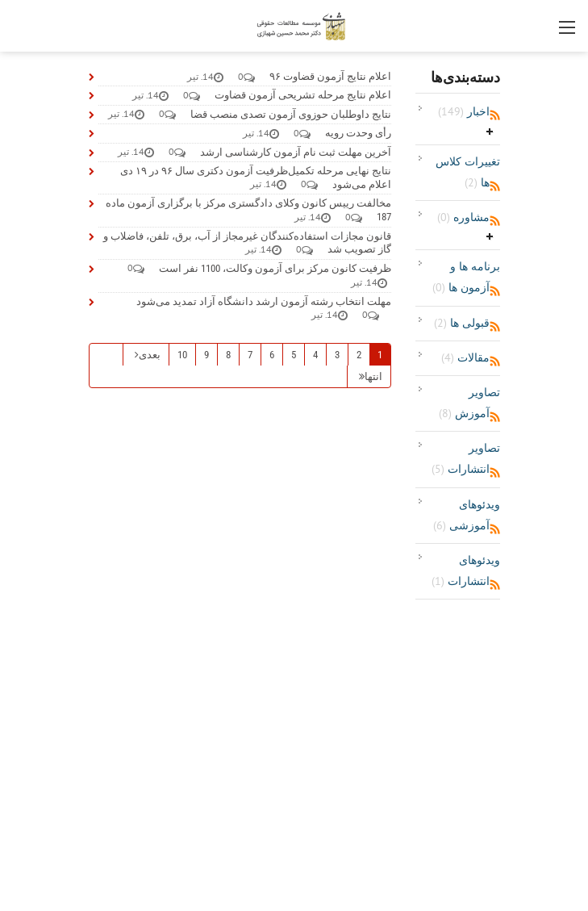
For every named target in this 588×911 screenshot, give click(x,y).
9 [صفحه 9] (206, 355)
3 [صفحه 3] (337, 355)
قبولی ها (462, 323)
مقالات (465, 357)
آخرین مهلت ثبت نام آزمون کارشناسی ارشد (296, 152)
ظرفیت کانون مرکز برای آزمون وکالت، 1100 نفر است (275, 268)
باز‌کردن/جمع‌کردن (490, 132)
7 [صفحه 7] (250, 355)
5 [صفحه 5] (294, 355)
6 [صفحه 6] (272, 355)
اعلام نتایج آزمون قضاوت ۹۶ (330, 76)
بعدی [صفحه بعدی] (150, 355)
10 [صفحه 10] (182, 355)
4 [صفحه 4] (315, 355)
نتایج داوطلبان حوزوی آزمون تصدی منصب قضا (291, 114)
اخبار (464, 111)
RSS (495, 115)
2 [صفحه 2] (359, 355)
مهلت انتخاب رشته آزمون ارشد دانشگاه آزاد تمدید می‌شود (264, 301)
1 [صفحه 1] (380, 355)
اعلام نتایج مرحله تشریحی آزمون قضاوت (303, 95)
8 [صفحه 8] (228, 355)
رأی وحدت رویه (358, 133)
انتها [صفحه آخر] (373, 376)
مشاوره (463, 217)
